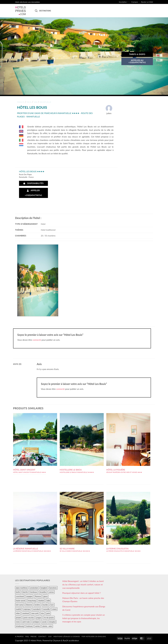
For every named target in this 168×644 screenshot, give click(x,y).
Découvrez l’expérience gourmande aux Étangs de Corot (84, 608)
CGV (50, 636)
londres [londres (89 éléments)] (37, 605)
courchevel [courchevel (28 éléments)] (20, 596)
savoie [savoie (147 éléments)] (44, 622)
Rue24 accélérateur (71, 641)
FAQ (27, 636)
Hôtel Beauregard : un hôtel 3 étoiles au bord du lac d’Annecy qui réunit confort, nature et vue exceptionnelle (83, 584)
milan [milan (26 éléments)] (18, 613)
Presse (33, 636)
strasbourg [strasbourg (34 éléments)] (20, 626)
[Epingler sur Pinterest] (140, 68)
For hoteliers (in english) (94, 636)
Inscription (124, 2)
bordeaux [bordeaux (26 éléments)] (34, 592)
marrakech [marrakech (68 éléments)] (37, 609)
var (35, 102)
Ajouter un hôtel (147, 2)
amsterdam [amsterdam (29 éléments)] (34, 588)
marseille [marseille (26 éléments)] (46, 609)
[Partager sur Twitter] (131, 68)
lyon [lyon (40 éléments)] (52, 605)
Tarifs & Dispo (137, 54)
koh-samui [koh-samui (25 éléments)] (20, 605)
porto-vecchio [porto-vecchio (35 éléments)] (29, 618)
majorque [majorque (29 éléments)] (27, 609)
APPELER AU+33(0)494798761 (137, 61)
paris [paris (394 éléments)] (48, 613)
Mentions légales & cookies (67, 636)
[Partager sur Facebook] (126, 68)
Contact (42, 636)
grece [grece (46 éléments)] (45, 596)
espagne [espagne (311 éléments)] (29, 596)
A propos (135, 2)
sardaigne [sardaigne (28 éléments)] (36, 622)
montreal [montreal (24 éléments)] (26, 613)
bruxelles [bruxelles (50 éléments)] (43, 592)
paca (29, 102)
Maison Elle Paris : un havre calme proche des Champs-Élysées (83, 600)
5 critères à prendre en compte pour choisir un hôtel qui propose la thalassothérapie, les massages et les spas (84, 618)
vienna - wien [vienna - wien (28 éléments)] (47, 626)
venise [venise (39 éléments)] (37, 626)
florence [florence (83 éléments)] (38, 596)
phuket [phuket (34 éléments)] (18, 618)
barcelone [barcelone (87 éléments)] (53, 588)
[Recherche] (36, 11)
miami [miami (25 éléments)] (54, 609)
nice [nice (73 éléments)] (42, 613)
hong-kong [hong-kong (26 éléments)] (32, 601)
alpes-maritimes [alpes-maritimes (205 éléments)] (22, 588)
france (21, 102)
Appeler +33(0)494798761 (34, 193)
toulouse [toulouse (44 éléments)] (29, 626)
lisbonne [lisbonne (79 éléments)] (29, 605)
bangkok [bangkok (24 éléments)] (44, 588)
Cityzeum (57, 641)
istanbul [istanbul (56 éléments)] (41, 601)
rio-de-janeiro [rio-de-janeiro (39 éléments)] (49, 618)
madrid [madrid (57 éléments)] (18, 609)
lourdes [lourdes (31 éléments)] (45, 605)
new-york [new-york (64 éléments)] (35, 613)
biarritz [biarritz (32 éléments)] (25, 592)
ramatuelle (45, 102)
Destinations (45, 11)
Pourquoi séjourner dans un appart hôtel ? (82, 593)
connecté (37, 340)
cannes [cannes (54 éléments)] (51, 592)
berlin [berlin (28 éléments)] (18, 592)
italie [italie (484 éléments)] (48, 601)
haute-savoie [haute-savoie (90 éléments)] (21, 601)
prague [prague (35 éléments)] (39, 618)
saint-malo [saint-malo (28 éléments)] (26, 622)
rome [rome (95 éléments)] (18, 622)
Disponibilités (33, 183)
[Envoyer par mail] (135, 68)
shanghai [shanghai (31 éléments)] (52, 622)
